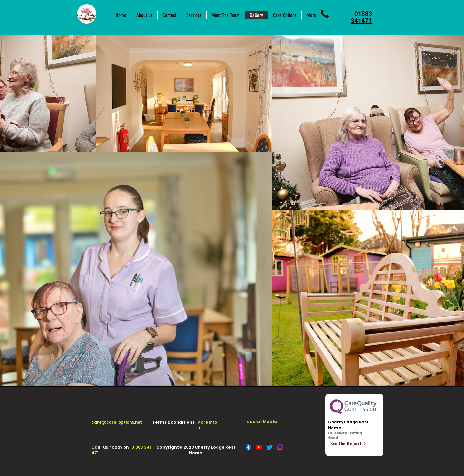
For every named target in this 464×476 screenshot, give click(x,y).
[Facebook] (248, 447)
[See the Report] (348, 443)
